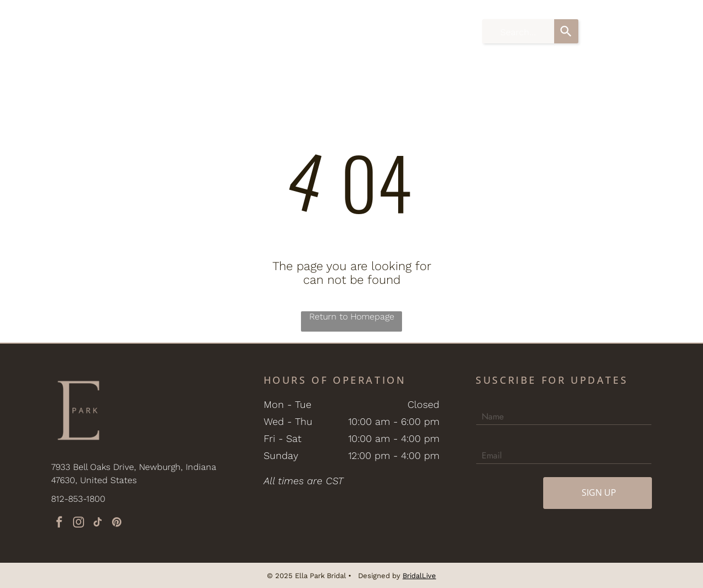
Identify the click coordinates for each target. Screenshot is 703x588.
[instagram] (79, 523)
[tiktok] (98, 523)
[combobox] (518, 31)
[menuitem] (180, 24)
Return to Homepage (352, 317)
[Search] (566, 31)
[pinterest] (117, 523)
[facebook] (59, 523)
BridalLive (419, 576)
